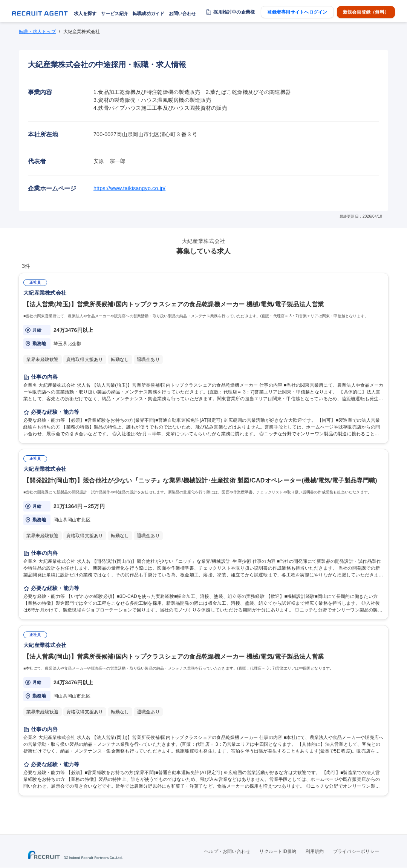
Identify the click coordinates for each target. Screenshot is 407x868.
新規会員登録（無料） (366, 12)
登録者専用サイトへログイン (297, 12)
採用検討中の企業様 (234, 12)
